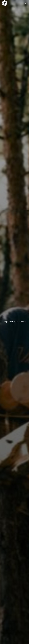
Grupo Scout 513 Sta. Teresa (15, 322)
